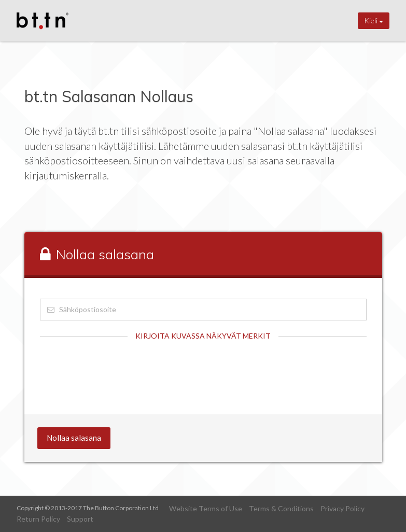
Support (80, 519)
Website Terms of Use (206, 508)
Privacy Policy (342, 508)
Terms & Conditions (281, 508)
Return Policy (38, 519)
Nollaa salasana (74, 438)
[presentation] (119, 372)
